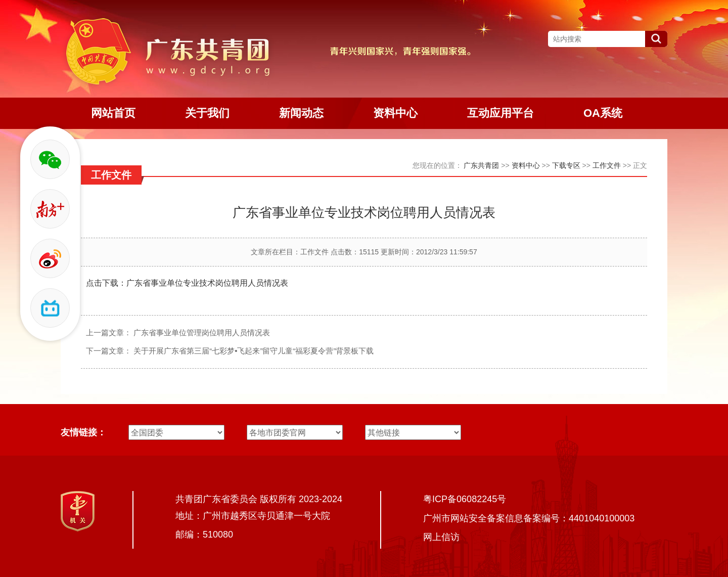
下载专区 (566, 165)
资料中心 (526, 165)
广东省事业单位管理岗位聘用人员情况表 (202, 332)
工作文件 (607, 165)
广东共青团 (481, 165)
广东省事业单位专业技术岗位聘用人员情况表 (207, 283)
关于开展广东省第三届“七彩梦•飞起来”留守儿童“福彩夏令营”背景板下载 (254, 351)
